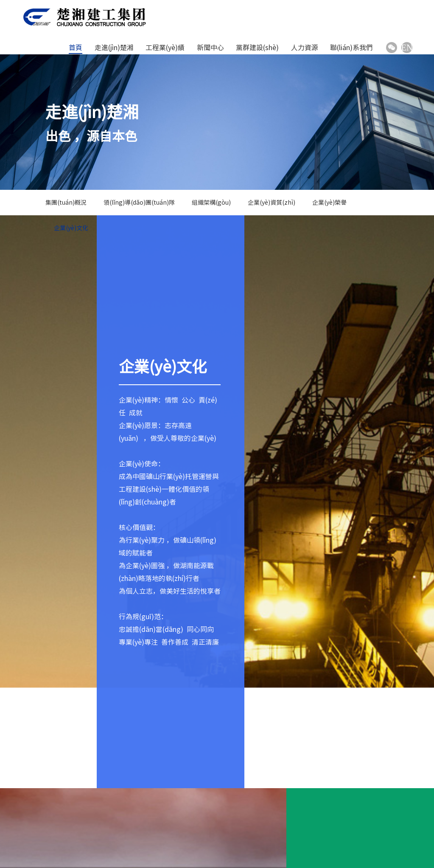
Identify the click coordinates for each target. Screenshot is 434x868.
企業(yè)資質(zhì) (272, 203)
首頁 (76, 48)
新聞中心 (210, 48)
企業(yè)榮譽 (329, 203)
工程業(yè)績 (165, 48)
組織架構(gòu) (211, 203)
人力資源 (305, 48)
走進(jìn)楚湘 (114, 48)
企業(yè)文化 (71, 228)
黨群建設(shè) (257, 48)
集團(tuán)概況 (66, 203)
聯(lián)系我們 (351, 48)
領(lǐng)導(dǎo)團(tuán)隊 (139, 203)
